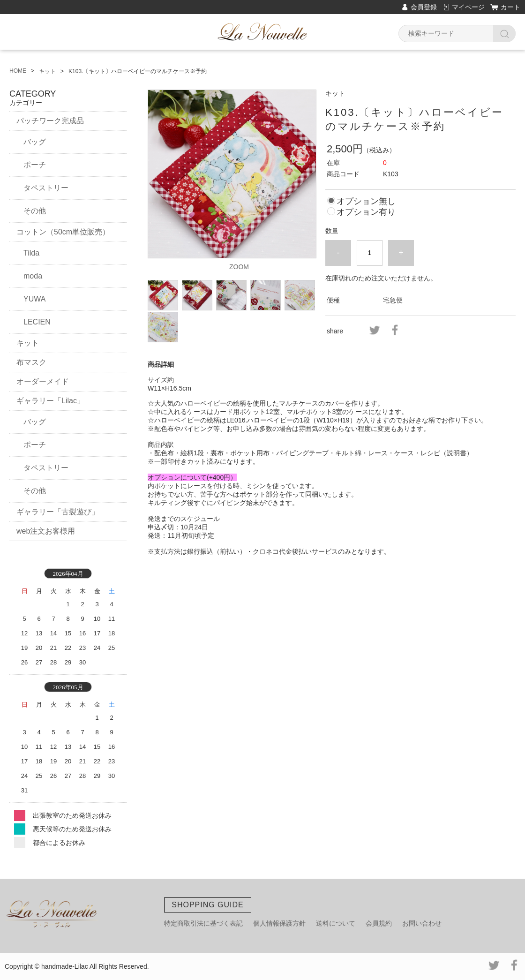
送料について (336, 923)
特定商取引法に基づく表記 (203, 923)
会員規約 (379, 923)
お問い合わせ (422, 923)
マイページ (468, 7)
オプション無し (366, 201)
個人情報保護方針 (279, 923)
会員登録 (424, 7)
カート (510, 7)
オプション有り (366, 212)
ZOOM (239, 267)
